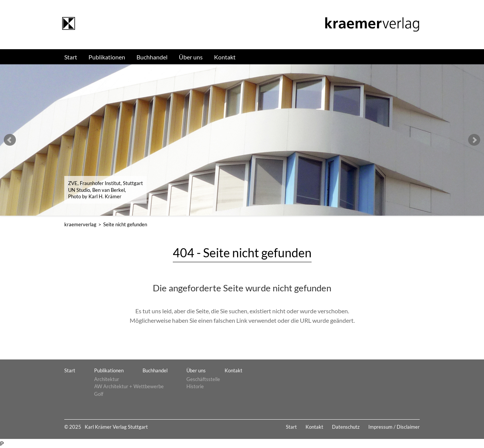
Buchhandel (152, 57)
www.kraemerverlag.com (69, 24)
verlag (80, 224)
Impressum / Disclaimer (394, 427)
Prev (10, 140)
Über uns (191, 57)
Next (474, 140)
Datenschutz (346, 427)
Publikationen (107, 57)
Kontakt (225, 57)
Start (71, 57)
